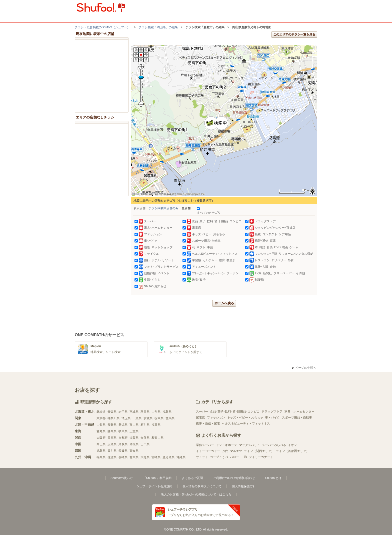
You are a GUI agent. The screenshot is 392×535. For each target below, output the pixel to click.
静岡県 (112, 431)
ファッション (216, 417)
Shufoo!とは (273, 478)
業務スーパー (205, 445)
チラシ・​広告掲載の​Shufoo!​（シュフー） (102, 27)
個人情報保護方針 (244, 486)
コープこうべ (219, 457)
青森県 (112, 412)
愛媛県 (123, 451)
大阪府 (101, 438)
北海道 (101, 412)
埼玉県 (126, 418)
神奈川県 (113, 418)
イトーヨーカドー (208, 451)
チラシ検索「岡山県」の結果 (158, 27)
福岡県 (101, 457)
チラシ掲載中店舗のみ (163, 208)
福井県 (156, 425)
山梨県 (101, 425)
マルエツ (236, 451)
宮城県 (134, 412)
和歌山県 (157, 438)
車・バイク (272, 417)
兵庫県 (112, 438)
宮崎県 (156, 457)
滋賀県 (134, 438)
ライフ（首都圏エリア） (292, 451)
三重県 (134, 431)
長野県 (112, 425)
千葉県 (137, 418)
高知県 (134, 451)
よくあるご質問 (192, 478)
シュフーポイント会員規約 (154, 486)
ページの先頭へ (304, 368)
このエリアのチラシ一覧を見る (294, 34)
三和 (244, 457)
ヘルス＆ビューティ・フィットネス (246, 423)
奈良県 (145, 438)
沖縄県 (181, 457)
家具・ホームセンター (299, 411)
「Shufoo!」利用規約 (157, 478)
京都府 (123, 438)
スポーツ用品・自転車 (297, 417)
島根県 (134, 444)
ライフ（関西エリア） (259, 451)
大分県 (145, 457)
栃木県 (159, 418)
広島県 (112, 444)
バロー (234, 457)
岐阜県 (123, 431)
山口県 (145, 444)
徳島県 (101, 451)
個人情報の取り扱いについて (202, 486)
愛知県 (101, 431)
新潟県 (123, 425)
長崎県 (123, 457)
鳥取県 (123, 444)
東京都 (101, 418)
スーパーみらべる (274, 445)
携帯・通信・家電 (208, 423)
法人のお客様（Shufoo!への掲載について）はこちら (196, 494)
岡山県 (101, 444)
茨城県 (148, 418)
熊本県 (134, 457)
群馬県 (170, 418)
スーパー (202, 411)
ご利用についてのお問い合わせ (234, 478)
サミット (202, 457)
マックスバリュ (249, 445)
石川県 (145, 425)
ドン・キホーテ (226, 445)
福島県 (167, 412)
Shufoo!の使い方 (122, 478)
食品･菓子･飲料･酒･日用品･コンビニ (235, 411)
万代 (225, 451)
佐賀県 (112, 457)
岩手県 (123, 412)
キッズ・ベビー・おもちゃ (245, 417)
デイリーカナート (261, 457)
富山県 (134, 425)
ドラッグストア (272, 411)
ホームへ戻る (224, 303)
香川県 (112, 451)
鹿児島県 (168, 457)
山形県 (156, 412)
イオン (292, 445)
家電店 (200, 417)
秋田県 (145, 412)
